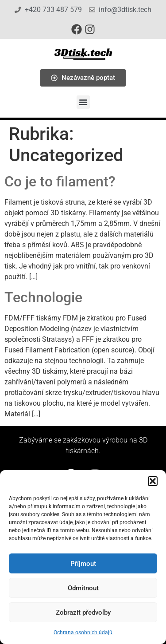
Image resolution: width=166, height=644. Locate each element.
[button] (153, 481)
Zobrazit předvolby (83, 612)
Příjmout (83, 564)
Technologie (43, 297)
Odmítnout (83, 588)
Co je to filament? (60, 182)
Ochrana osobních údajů (83, 632)
